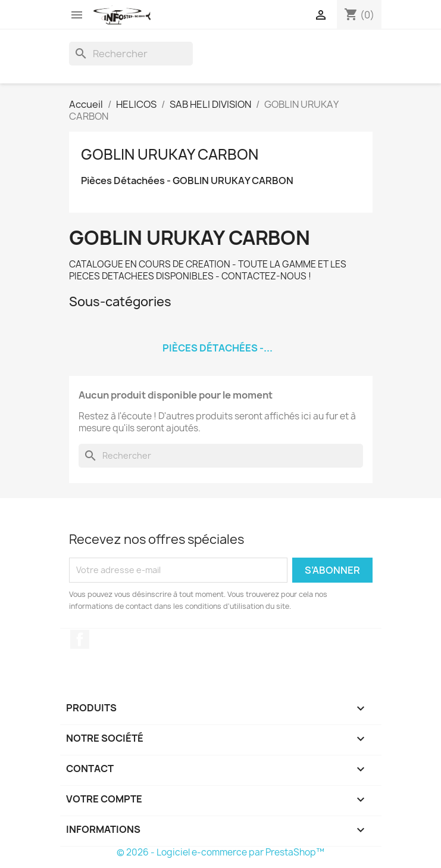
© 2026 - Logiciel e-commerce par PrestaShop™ (220, 852)
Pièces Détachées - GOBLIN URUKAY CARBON (187, 181)
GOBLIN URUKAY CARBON (170, 154)
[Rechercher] (131, 54)
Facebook (80, 639)
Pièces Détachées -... (218, 348)
